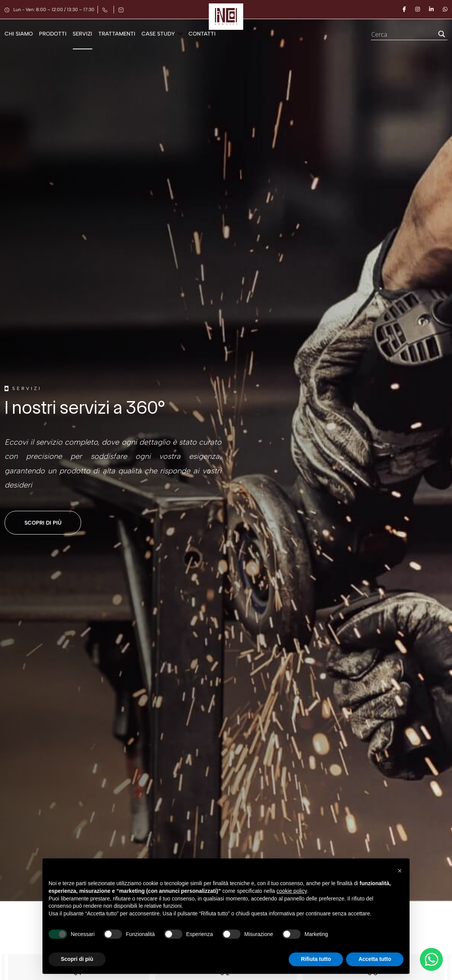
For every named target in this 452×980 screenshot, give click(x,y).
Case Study (158, 34)
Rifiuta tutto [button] (316, 959)
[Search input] (402, 34)
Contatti (202, 34)
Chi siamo (19, 34)
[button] (400, 871)
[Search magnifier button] (442, 34)
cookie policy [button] (292, 891)
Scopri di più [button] (77, 959)
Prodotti (53, 34)
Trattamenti (117, 34)
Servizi (82, 34)
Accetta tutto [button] (375, 959)
